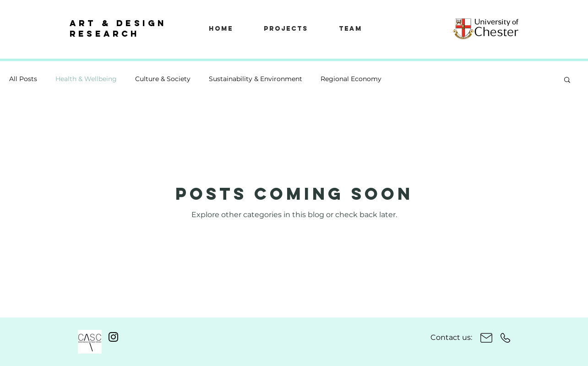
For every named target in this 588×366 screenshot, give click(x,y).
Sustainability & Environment (256, 79)
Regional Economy (351, 79)
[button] (567, 80)
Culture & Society (163, 79)
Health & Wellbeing (86, 79)
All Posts (23, 79)
